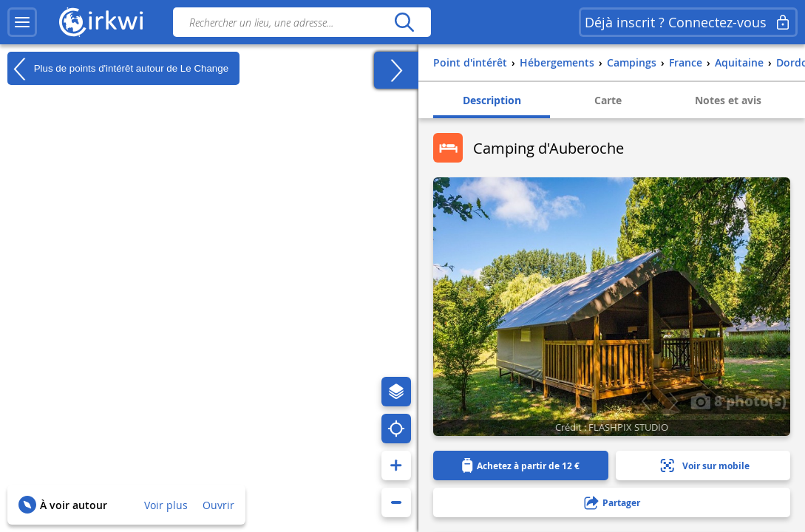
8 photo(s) (738, 400)
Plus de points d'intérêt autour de (118, 69)
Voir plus (166, 505)
